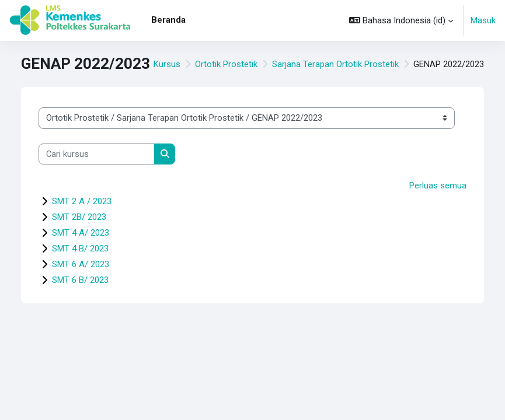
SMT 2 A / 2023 (82, 201)
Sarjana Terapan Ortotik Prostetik (335, 64)
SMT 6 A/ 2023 (81, 264)
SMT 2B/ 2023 (79, 217)
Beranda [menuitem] (168, 20)
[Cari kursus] (97, 154)
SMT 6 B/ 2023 (80, 280)
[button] (401, 20)
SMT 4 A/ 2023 (81, 233)
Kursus (167, 64)
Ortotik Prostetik (226, 64)
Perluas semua (438, 185)
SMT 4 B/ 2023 (80, 249)
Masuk (483, 20)
